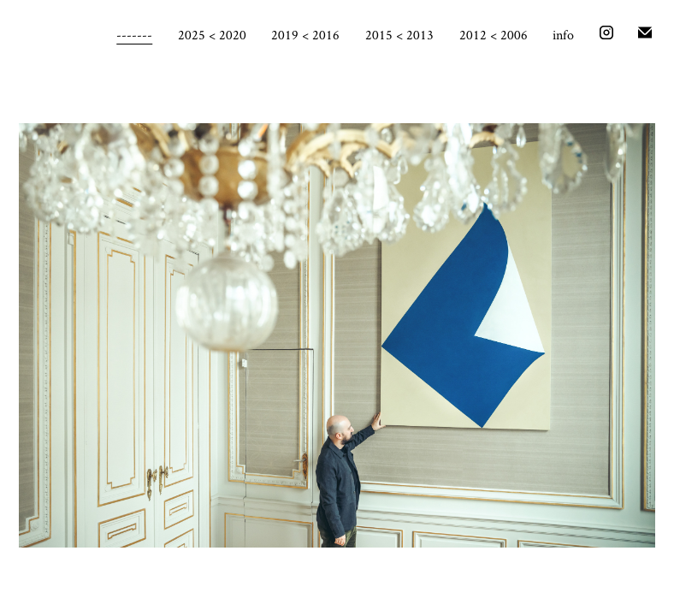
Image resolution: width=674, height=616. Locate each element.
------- (134, 35)
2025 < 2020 (212, 35)
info (563, 35)
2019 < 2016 (305, 35)
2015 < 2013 (399, 35)
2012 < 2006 (494, 35)
